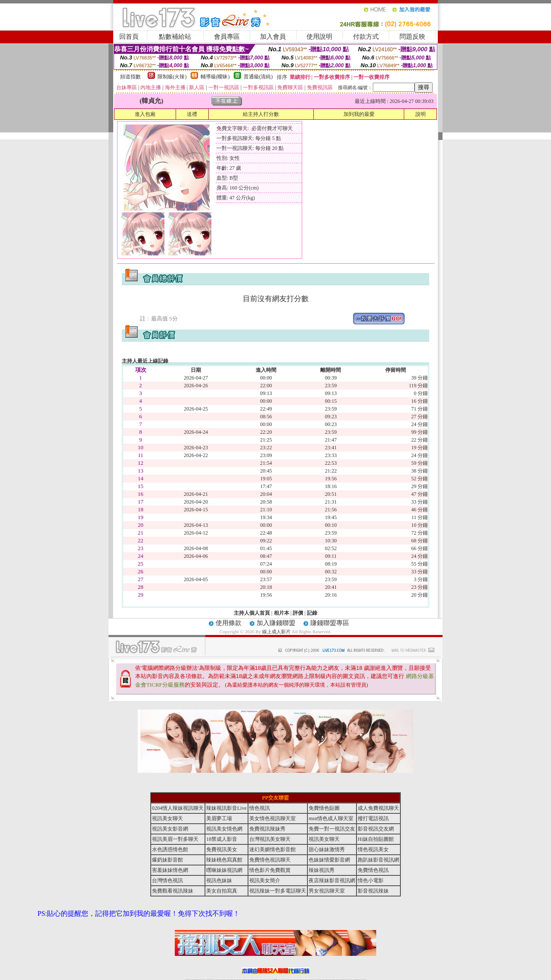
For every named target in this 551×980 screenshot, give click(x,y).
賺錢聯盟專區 (330, 623)
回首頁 (129, 37)
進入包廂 (145, 114)
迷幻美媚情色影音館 (272, 849)
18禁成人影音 (222, 839)
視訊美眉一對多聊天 (175, 839)
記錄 (312, 613)
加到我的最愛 (359, 114)
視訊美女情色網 (224, 829)
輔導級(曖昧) (215, 77)
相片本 (282, 613)
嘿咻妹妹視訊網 (224, 870)
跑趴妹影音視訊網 (378, 860)
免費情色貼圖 (324, 808)
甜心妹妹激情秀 (327, 849)
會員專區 (227, 37)
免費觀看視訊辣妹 (173, 891)
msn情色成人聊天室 (331, 818)
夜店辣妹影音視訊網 (332, 880)
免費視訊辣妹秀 (267, 829)
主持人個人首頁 (252, 613)
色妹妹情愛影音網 (329, 860)
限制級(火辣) (172, 77)
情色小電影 (371, 880)
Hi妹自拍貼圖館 (376, 839)
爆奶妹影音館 (167, 860)
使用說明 (319, 37)
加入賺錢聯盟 (276, 623)
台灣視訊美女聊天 (270, 839)
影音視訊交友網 (376, 829)
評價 (298, 613)
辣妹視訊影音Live (226, 808)
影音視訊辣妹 (373, 891)
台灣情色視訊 (167, 880)
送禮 (192, 114)
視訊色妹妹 (219, 880)
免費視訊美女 (222, 849)
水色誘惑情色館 (170, 849)
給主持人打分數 (261, 114)
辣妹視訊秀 (322, 870)
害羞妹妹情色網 (170, 870)
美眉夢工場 (219, 818)
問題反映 (412, 37)
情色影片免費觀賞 (270, 870)
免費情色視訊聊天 (270, 860)
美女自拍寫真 (222, 891)
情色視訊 (260, 808)
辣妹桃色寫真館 (224, 860)
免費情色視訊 (373, 870)
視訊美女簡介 (265, 880)
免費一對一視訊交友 (332, 829)
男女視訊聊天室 (327, 891)
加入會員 (273, 37)
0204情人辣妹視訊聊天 (178, 808)
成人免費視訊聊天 (378, 808)
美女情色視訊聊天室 (272, 818)
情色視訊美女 (373, 849)
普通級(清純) (258, 77)
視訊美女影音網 (170, 829)
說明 (421, 114)
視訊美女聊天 (167, 818)
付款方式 (366, 37)
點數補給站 (175, 37)
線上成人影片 (276, 632)
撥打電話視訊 (373, 818)
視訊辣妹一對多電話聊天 (278, 891)
